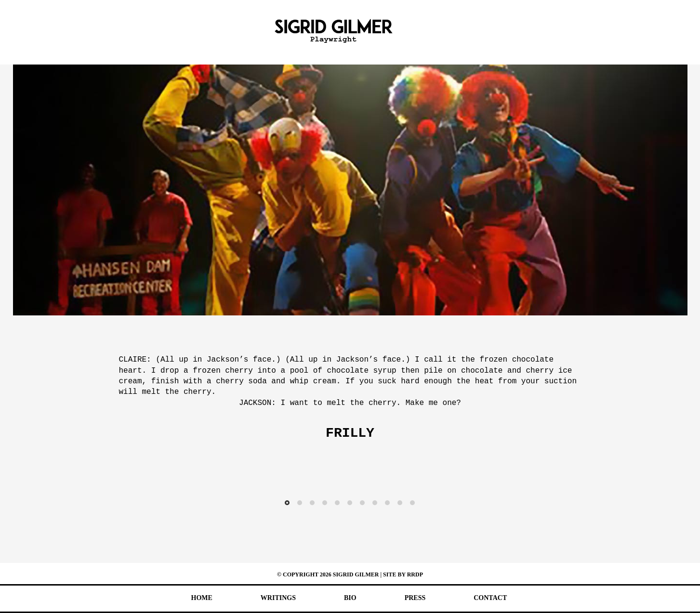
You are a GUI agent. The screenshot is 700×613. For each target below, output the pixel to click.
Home (202, 598)
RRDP (415, 574)
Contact (490, 598)
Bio (350, 598)
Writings (278, 598)
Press (415, 598)
